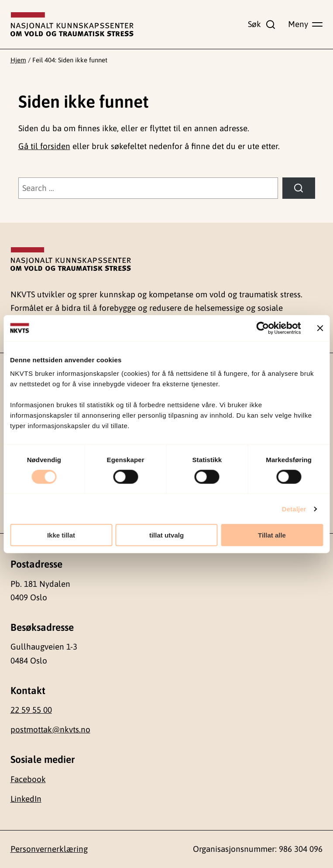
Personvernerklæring (49, 849)
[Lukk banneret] (320, 328)
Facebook (28, 779)
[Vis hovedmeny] (306, 24)
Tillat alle (272, 535)
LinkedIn (26, 799)
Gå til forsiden (44, 146)
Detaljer (294, 509)
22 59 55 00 (31, 710)
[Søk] (299, 188)
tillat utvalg (166, 535)
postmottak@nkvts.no (50, 729)
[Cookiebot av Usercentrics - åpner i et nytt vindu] (263, 328)
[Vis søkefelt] (262, 24)
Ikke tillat (61, 535)
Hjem (18, 60)
